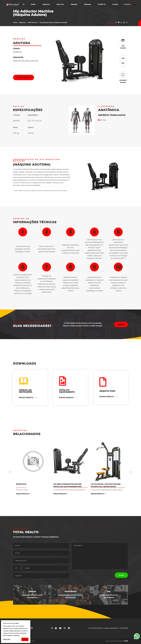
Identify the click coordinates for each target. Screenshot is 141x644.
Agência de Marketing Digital (114, 641)
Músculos (88, 4)
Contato (115, 4)
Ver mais (121, 325)
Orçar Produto (24, 78)
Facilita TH (102, 4)
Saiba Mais (7, 639)
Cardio (33, 4)
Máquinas (46, 4)
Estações (74, 4)
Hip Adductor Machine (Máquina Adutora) (53, 22)
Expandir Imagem (123, 78)
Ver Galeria (123, 43)
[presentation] (87, 575)
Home (15, 22)
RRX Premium (33, 22)
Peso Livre (60, 4)
